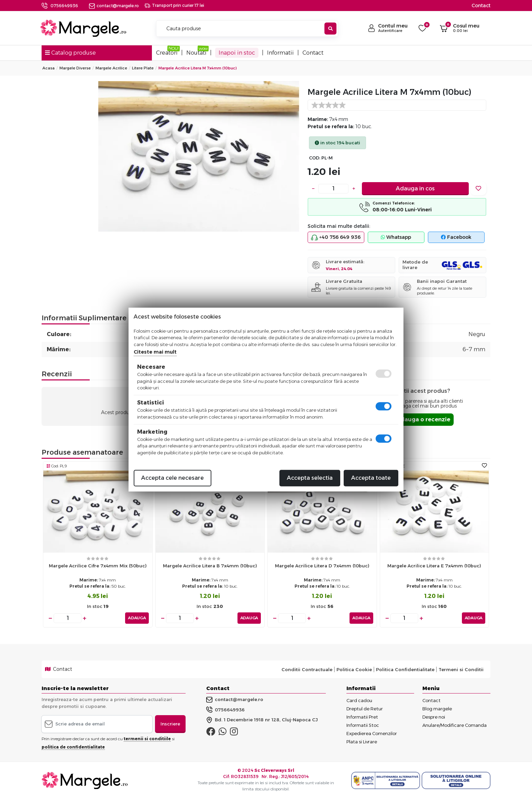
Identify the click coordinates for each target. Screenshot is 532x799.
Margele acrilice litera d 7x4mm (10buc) (322, 566)
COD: (315, 158)
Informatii (280, 53)
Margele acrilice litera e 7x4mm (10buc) (434, 566)
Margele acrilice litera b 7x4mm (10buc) (210, 566)
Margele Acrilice (111, 68)
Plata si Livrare (362, 742)
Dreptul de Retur (365, 709)
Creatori (167, 53)
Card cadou (359, 700)
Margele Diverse (75, 68)
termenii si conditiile (147, 738)
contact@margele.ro (114, 6)
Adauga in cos (415, 188)
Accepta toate (371, 478)
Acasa (48, 68)
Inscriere (170, 724)
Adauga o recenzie (423, 419)
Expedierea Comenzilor (372, 733)
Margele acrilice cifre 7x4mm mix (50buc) (98, 566)
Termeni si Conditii (461, 669)
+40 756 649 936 (336, 237)
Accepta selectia (310, 478)
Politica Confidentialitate (405, 669)
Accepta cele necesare (173, 478)
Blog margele (437, 709)
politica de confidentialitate (73, 747)
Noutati (196, 53)
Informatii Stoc (363, 725)
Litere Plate (143, 68)
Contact (481, 5)
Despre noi (434, 717)
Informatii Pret (362, 717)
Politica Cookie (354, 669)
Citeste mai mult (155, 352)
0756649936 (64, 6)
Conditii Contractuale (307, 669)
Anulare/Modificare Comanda (455, 725)
